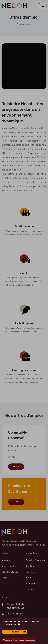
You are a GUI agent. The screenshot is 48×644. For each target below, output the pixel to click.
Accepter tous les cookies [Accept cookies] (15, 632)
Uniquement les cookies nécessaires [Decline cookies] (19, 640)
